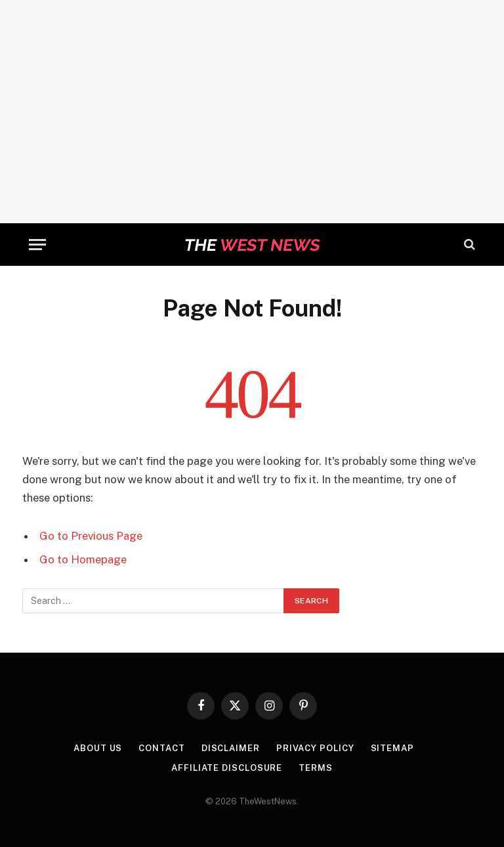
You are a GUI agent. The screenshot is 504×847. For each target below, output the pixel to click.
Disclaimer (231, 748)
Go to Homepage (83, 559)
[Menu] (37, 245)
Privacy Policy (315, 748)
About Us (98, 748)
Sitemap (392, 748)
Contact (161, 748)
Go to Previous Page (91, 536)
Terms (316, 768)
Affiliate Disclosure (227, 768)
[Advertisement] (252, 112)
